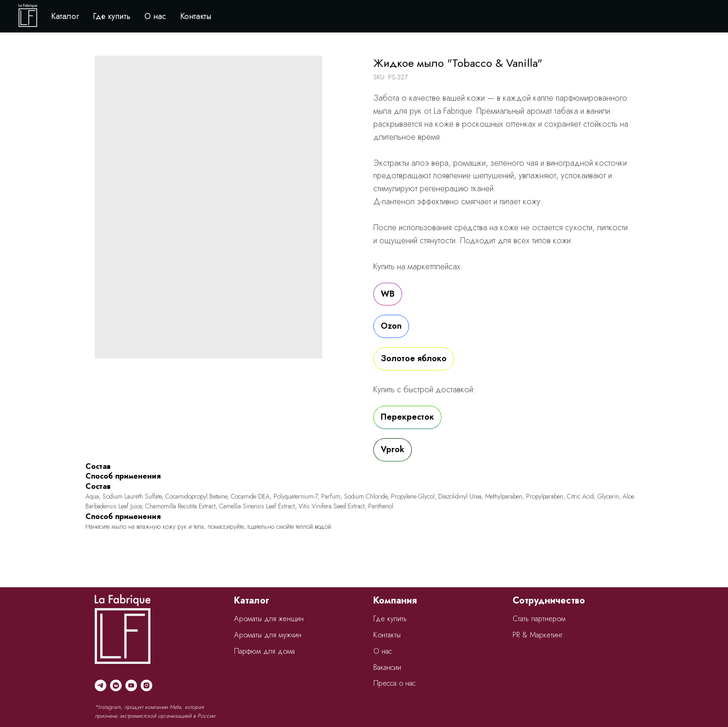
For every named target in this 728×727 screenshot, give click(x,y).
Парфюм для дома (264, 651)
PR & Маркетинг (538, 635)
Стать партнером (539, 619)
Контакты (196, 16)
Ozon (391, 326)
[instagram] (146, 685)
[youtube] (131, 685)
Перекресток (407, 417)
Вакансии (387, 667)
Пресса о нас (394, 683)
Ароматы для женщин (269, 619)
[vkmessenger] (116, 685)
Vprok (393, 449)
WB (388, 294)
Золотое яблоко (414, 358)
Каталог (65, 16)
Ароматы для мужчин (268, 635)
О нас (155, 16)
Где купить (112, 16)
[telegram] (101, 685)
